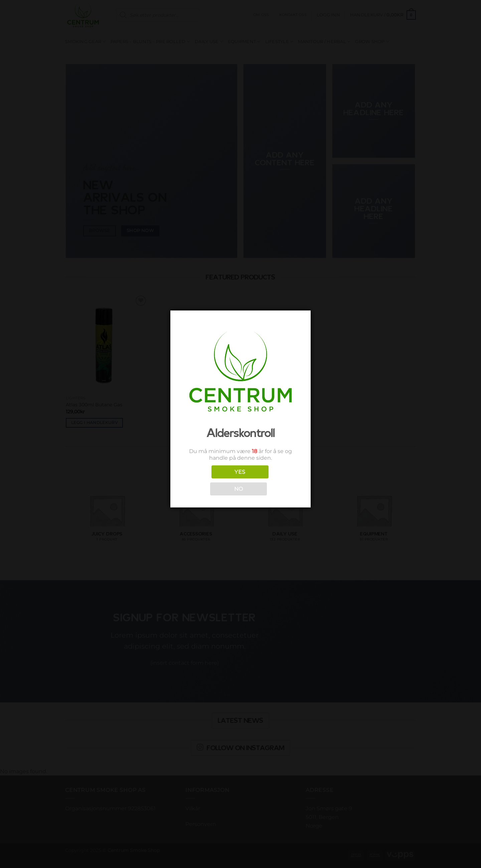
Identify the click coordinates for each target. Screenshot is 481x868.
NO (239, 489)
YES (240, 472)
